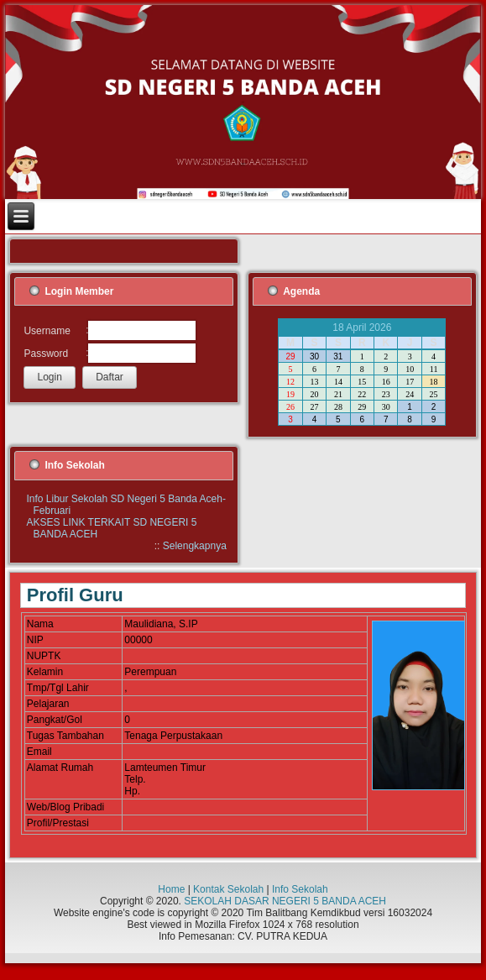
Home (171, 889)
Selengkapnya (195, 546)
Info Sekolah (300, 889)
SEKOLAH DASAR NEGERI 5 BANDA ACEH (285, 901)
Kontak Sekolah (228, 889)
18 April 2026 (362, 328)
